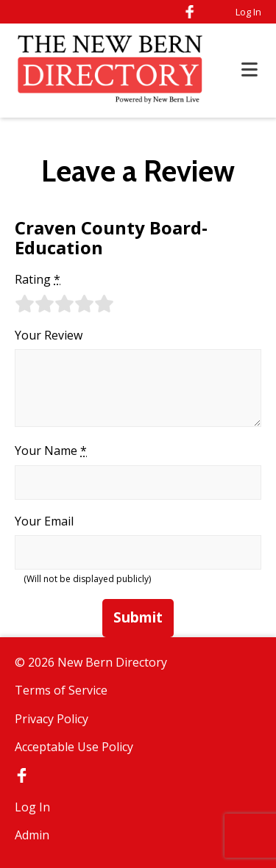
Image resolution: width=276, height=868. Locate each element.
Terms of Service (61, 690)
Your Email (44, 521)
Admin (32, 835)
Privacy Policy (52, 719)
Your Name (51, 451)
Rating (38, 279)
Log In (248, 12)
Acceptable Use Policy (74, 747)
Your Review (49, 335)
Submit (138, 617)
